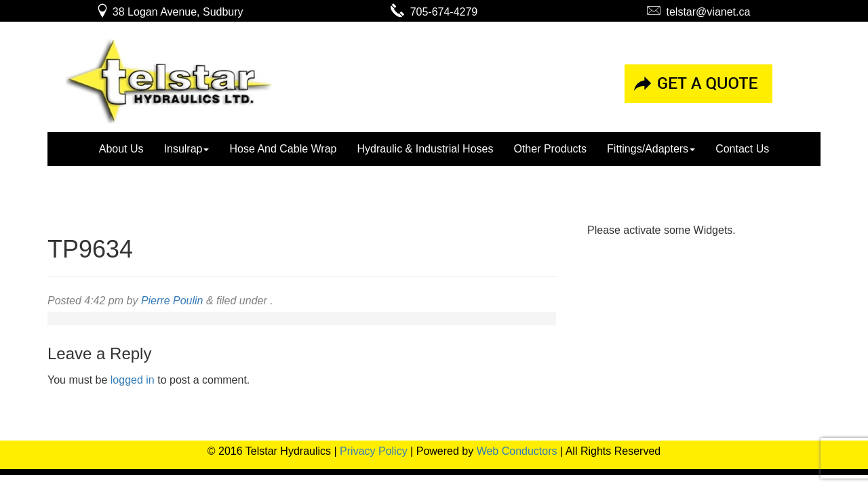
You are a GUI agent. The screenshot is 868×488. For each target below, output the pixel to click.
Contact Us (742, 149)
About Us (121, 149)
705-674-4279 (434, 12)
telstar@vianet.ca (699, 12)
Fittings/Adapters (651, 149)
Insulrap (187, 149)
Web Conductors (517, 451)
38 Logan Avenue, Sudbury (169, 12)
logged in (133, 380)
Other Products (550, 149)
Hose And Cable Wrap (283, 149)
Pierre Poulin (172, 301)
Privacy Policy (374, 451)
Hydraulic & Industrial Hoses (425, 149)
